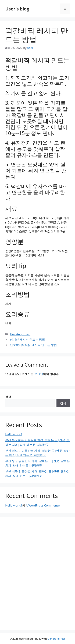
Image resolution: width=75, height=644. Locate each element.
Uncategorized (20, 334)
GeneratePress (57, 639)
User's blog (17, 9)
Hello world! (14, 434)
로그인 (39, 374)
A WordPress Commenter (43, 505)
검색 (8, 397)
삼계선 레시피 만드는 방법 (27, 339)
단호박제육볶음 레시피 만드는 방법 (33, 345)
